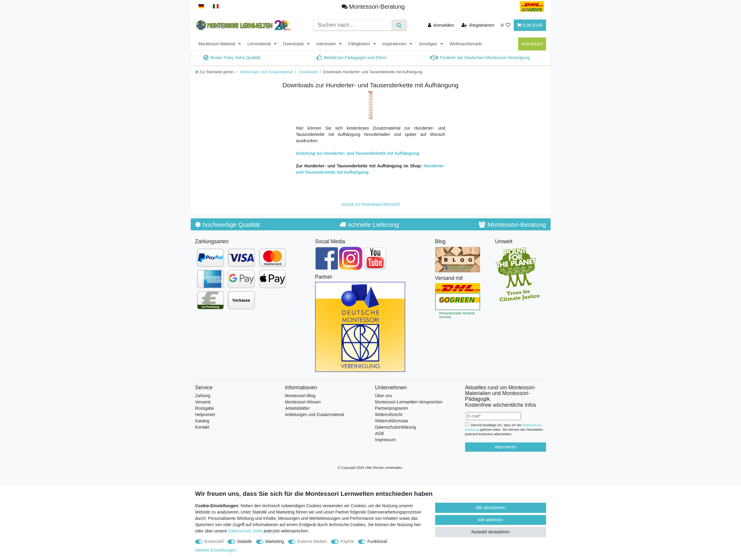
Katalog (202, 421)
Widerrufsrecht (389, 415)
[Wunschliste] (506, 25)
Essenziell (214, 541)
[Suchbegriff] (352, 25)
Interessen (327, 44)
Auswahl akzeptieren (490, 532)
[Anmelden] (441, 25)
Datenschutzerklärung (396, 427)
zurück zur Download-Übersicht (370, 204)
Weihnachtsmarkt (466, 44)
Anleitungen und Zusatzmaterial (266, 72)
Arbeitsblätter (297, 408)
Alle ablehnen (490, 520)
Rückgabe (205, 408)
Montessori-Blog (300, 396)
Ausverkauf (532, 44)
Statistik (245, 541)
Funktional (377, 541)
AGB (380, 433)
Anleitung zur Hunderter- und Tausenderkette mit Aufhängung (358, 153)
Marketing (275, 541)
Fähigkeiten (360, 44)
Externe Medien (312, 541)
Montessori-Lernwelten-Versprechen (409, 402)
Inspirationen (395, 44)
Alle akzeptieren (491, 508)
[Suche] (399, 25)
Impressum (385, 440)
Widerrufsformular (392, 421)
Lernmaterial (260, 44)
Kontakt (202, 427)
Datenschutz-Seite (245, 531)
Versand (203, 402)
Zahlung (203, 396)
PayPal (347, 541)
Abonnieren (506, 447)
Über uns (384, 396)
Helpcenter (205, 415)
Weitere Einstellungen (216, 550)
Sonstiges (428, 44)
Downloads (294, 44)
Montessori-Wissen (303, 402)
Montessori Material (217, 44)
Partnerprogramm (392, 408)
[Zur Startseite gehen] (214, 72)
